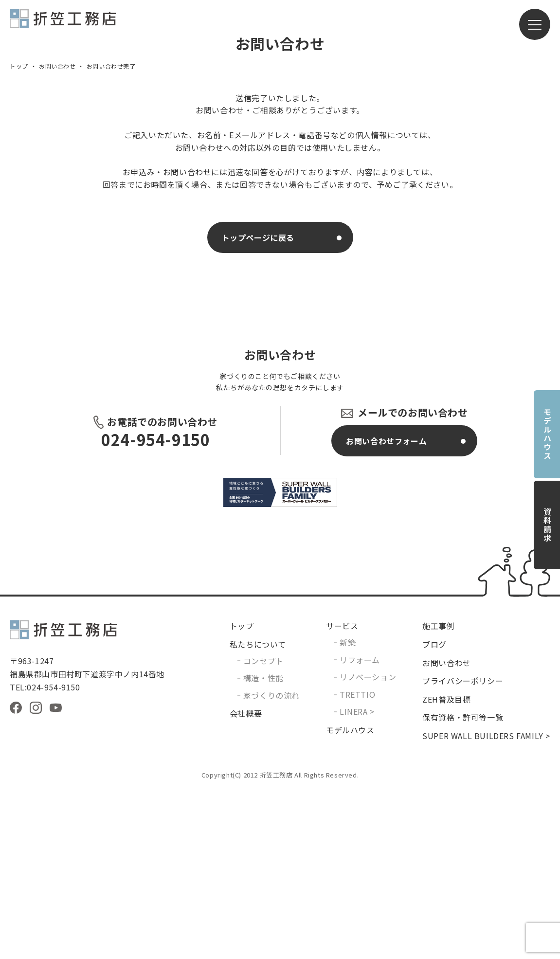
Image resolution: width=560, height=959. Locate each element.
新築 (348, 809)
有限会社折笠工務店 (63, 23)
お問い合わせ (57, 233)
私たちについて (258, 811)
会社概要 (246, 880)
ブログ (434, 811)
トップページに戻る (258, 404)
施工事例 (438, 793)
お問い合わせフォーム (386, 608)
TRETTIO (357, 861)
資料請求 (547, 525)
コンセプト (263, 828)
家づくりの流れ (271, 862)
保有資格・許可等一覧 (463, 884)
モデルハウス (547, 434)
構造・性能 (263, 845)
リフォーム (360, 827)
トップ (19, 233)
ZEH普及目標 (446, 866)
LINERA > (357, 878)
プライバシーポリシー (463, 848)
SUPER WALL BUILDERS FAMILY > (486, 903)
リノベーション (368, 844)
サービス (342, 793)
